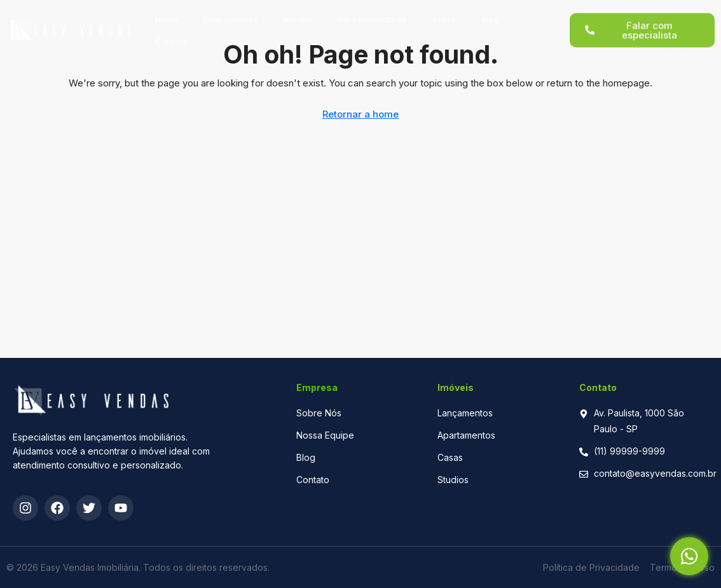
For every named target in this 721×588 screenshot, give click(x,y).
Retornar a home (360, 114)
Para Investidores (373, 13)
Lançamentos (230, 13)
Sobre (444, 13)
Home (167, 13)
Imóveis (298, 13)
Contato (171, 35)
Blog (490, 13)
